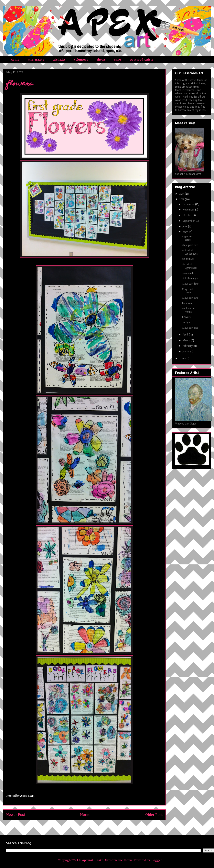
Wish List (59, 60)
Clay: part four (190, 284)
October (188, 215)
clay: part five (190, 245)
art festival (188, 259)
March (187, 340)
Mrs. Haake (36, 60)
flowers (186, 317)
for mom (187, 303)
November (189, 210)
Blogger (156, 860)
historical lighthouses (190, 266)
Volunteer (81, 60)
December (189, 204)
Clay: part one (190, 328)
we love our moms (189, 310)
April (186, 335)
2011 (182, 358)
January (187, 351)
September (189, 221)
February (188, 346)
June (185, 226)
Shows (101, 60)
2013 (182, 194)
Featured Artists (142, 60)
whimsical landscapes (190, 252)
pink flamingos (190, 278)
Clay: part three (188, 291)
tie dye (186, 322)
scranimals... (189, 273)
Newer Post (16, 815)
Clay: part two (190, 298)
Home (15, 60)
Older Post (154, 815)
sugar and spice (188, 238)
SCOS (118, 60)
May (186, 232)
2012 (182, 199)
